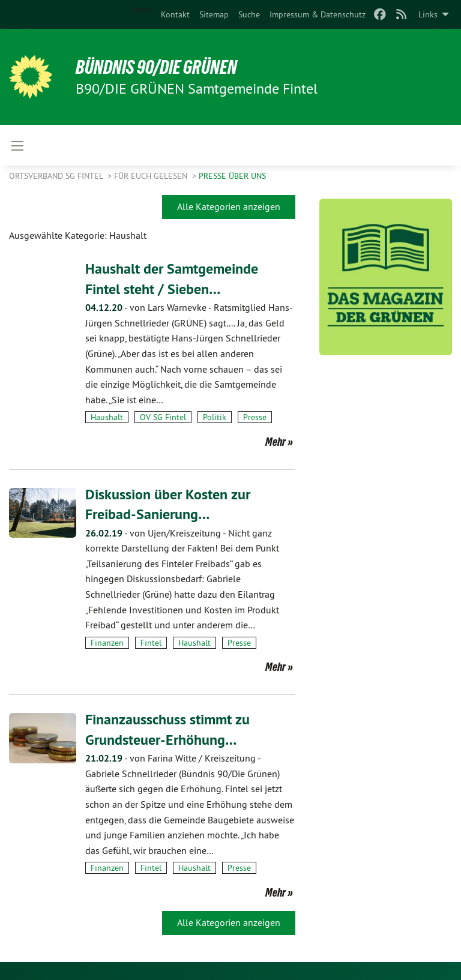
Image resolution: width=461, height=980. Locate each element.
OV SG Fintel (163, 417)
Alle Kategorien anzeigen (229, 206)
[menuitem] (175, 14)
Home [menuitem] (141, 10)
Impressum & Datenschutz (318, 14)
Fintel (151, 643)
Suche (249, 14)
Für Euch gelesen (152, 176)
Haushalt (107, 417)
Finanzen (107, 643)
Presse (255, 417)
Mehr (276, 442)
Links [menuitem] (428, 14)
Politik (215, 417)
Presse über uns (232, 176)
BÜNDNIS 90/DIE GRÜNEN (157, 67)
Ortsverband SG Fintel (57, 176)
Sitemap (214, 14)
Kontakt (175, 14)
